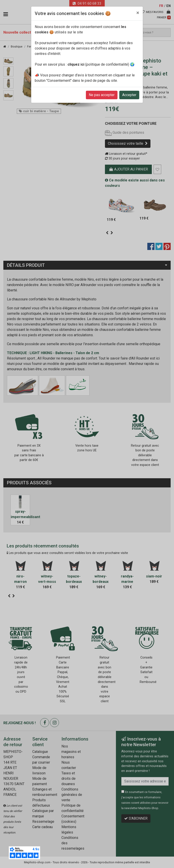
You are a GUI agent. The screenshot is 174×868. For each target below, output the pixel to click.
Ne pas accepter (102, 95)
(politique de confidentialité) (98, 64)
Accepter (129, 95)
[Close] (138, 13)
